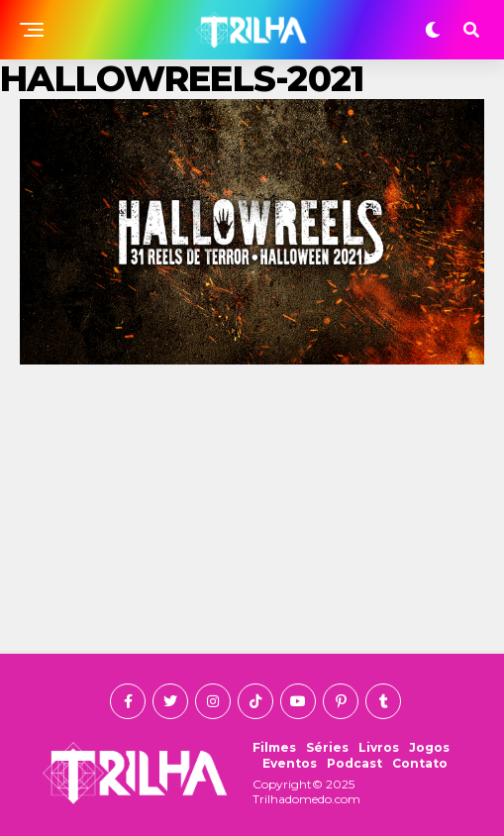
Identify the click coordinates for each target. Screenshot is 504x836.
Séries (327, 747)
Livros (379, 747)
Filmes (274, 747)
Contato (420, 763)
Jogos (429, 747)
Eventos (290, 763)
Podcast (354, 763)
